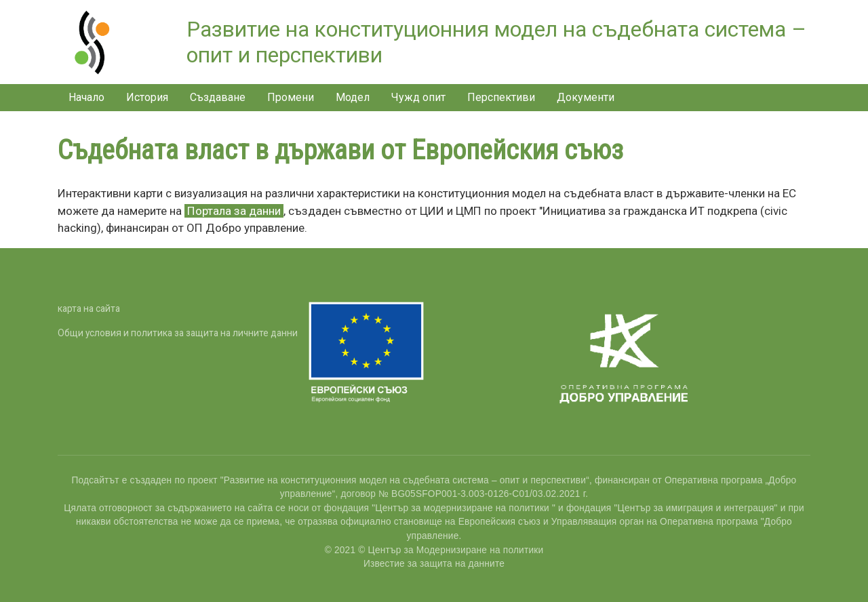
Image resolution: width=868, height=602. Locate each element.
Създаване (218, 97)
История (147, 97)
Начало (86, 97)
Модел (353, 97)
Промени (291, 97)
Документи (586, 97)
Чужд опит (418, 97)
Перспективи (501, 97)
